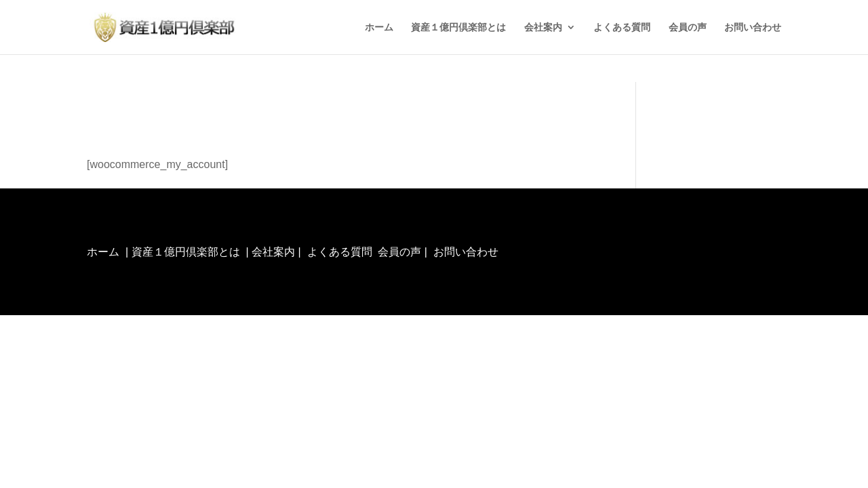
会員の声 (688, 27)
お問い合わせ (753, 27)
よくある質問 (622, 27)
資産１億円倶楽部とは (458, 27)
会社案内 (543, 27)
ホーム (379, 27)
